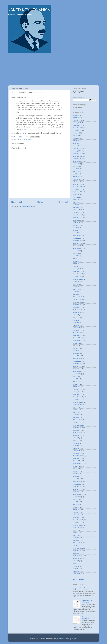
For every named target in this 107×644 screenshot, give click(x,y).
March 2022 (77, 233)
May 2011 (76, 566)
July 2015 (76, 438)
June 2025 (76, 138)
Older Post (63, 202)
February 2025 (77, 148)
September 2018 (78, 341)
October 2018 (77, 338)
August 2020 (77, 282)
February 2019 (77, 328)
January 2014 (77, 484)
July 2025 (76, 136)
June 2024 (76, 169)
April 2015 (76, 446)
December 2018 (78, 333)
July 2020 (76, 284)
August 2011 (77, 558)
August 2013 (77, 497)
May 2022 (76, 228)
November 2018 (78, 335)
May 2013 (76, 504)
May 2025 (76, 141)
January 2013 (77, 515)
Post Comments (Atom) (28, 206)
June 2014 (76, 471)
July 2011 (76, 561)
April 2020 (76, 292)
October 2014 (77, 461)
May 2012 (76, 535)
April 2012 (76, 538)
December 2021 (78, 241)
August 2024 (77, 164)
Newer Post (17, 202)
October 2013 (77, 492)
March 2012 (77, 540)
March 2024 (77, 177)
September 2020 (78, 279)
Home (40, 202)
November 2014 (78, 458)
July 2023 (76, 197)
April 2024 (76, 174)
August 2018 (77, 343)
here (24, 133)
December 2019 (78, 302)
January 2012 (77, 545)
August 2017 (77, 374)
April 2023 (76, 205)
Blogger (74, 639)
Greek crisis (27, 140)
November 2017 (78, 366)
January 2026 (77, 123)
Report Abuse (78, 579)
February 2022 (77, 236)
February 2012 (77, 543)
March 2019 (77, 325)
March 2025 (77, 146)
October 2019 (77, 307)
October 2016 (77, 399)
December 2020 (78, 271)
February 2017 (77, 389)
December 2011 (78, 548)
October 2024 (77, 159)
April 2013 (76, 507)
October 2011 (77, 553)
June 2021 (76, 256)
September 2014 (78, 463)
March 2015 (77, 448)
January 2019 (77, 330)
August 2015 (77, 435)
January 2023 (77, 212)
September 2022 (78, 223)
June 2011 (76, 563)
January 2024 (77, 182)
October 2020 (77, 277)
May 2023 (76, 202)
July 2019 (76, 315)
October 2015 (77, 430)
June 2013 (76, 502)
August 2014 (77, 466)
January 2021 (77, 269)
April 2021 (76, 261)
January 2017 (77, 392)
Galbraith (19, 140)
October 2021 (77, 246)
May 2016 (76, 412)
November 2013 (78, 489)
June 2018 (76, 348)
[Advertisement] (53, 69)
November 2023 (78, 187)
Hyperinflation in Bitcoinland (87, 602)
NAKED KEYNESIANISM (29, 10)
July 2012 (76, 530)
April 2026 (76, 115)
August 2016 (77, 405)
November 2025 (78, 128)
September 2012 (78, 525)
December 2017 (78, 364)
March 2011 (77, 571)
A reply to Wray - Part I (80, 588)
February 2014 (77, 481)
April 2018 (76, 353)
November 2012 (78, 520)
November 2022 (78, 218)
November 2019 (78, 305)
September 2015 (78, 433)
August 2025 (77, 133)
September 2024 (78, 161)
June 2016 (76, 410)
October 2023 (77, 189)
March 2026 (77, 118)
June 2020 (76, 287)
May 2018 (76, 351)
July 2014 (76, 469)
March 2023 (77, 207)
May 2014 (76, 474)
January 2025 (77, 151)
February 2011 (77, 574)
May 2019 (76, 320)
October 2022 (77, 220)
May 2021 (76, 259)
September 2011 (78, 556)
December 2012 (78, 517)
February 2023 (77, 210)
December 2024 (78, 154)
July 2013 (76, 499)
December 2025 (78, 125)
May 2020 (76, 289)
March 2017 (77, 387)
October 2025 (77, 130)
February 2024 (77, 179)
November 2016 (78, 397)
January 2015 (77, 453)
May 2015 (76, 443)
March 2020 (77, 294)
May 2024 (76, 171)
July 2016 (76, 407)
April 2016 (76, 415)
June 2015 (76, 440)
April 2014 (76, 476)
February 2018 (77, 358)
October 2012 (77, 522)
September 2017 (78, 371)
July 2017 (76, 376)
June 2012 (76, 533)
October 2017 (77, 369)
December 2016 (78, 394)
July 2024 (76, 166)
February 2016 (77, 420)
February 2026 (77, 120)
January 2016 (77, 423)
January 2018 (77, 361)
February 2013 (77, 512)
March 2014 (77, 479)
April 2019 (76, 323)
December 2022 (78, 215)
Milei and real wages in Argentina (88, 618)
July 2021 (76, 253)
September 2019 (78, 310)
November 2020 (78, 274)
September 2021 (78, 248)
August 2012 (77, 528)
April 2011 (76, 569)
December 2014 (78, 456)
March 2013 (77, 510)
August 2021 (77, 251)
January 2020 (77, 300)
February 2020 (77, 297)
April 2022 (76, 230)
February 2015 (77, 451)
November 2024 (78, 156)
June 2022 (76, 225)
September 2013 (78, 494)
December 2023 (78, 184)
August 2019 (77, 312)
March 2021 (77, 264)
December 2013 (78, 487)
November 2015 (78, 428)
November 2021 (78, 243)
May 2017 (76, 382)
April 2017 (76, 384)
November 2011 (78, 551)
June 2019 (76, 318)
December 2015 (78, 425)
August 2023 (77, 195)
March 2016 (77, 417)
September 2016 (78, 402)
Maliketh (60, 639)
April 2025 (76, 143)
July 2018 (76, 346)
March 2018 (77, 356)
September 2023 (78, 192)
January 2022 (77, 238)
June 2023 (76, 200)
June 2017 (76, 379)
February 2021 (77, 266)
